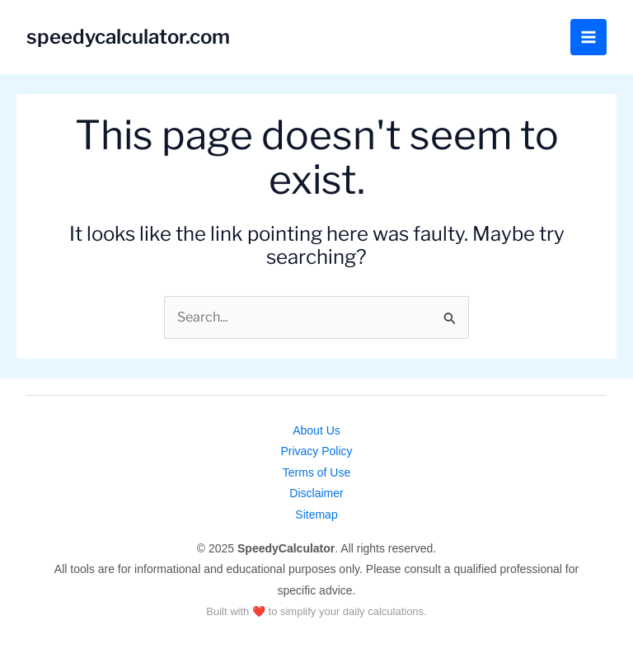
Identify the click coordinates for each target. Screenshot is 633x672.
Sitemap (316, 515)
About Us (316, 430)
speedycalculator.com (128, 37)
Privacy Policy (316, 451)
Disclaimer (316, 493)
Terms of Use (316, 472)
